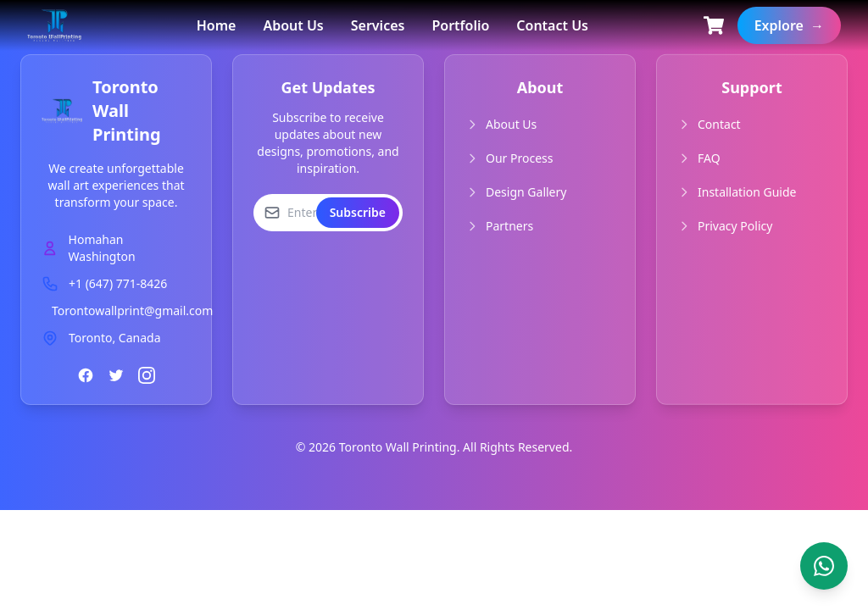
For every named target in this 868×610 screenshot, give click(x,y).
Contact (719, 123)
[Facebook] (86, 375)
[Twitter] (116, 375)
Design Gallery (526, 192)
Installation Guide (747, 191)
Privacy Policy (735, 225)
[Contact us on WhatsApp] (824, 566)
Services (378, 25)
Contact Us (552, 25)
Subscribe (358, 212)
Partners (509, 226)
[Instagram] (147, 375)
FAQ (709, 157)
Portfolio (460, 25)
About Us (293, 25)
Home (217, 25)
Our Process (519, 158)
